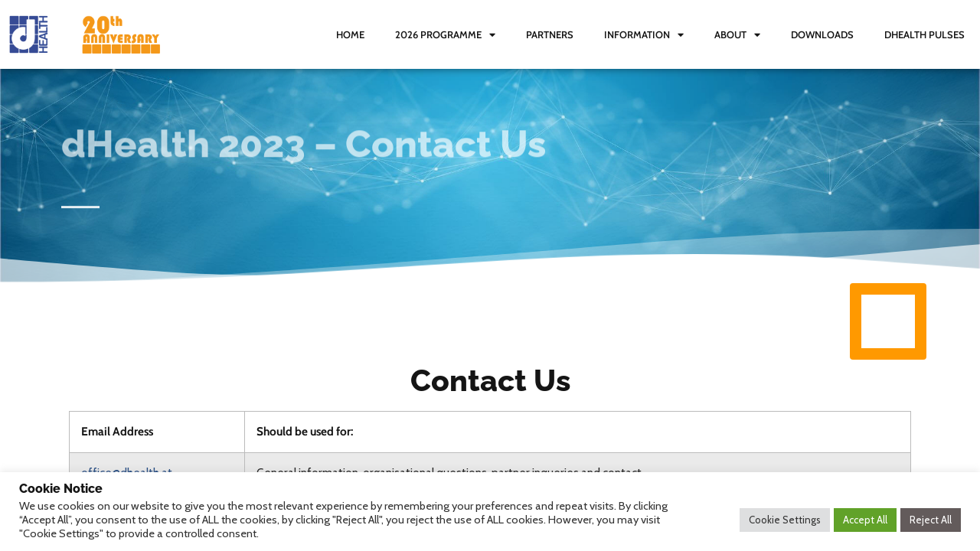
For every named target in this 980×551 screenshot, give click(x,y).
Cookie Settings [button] (785, 520)
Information (644, 35)
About (737, 35)
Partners (550, 34)
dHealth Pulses (924, 34)
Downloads (822, 34)
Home (350, 34)
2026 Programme (445, 35)
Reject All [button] (931, 520)
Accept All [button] (865, 520)
